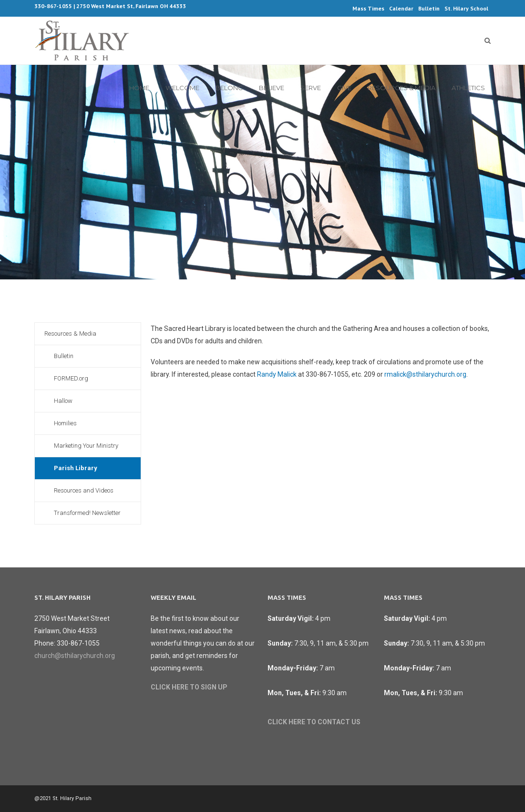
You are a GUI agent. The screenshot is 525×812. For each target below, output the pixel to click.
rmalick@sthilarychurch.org (425, 374)
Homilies (65, 423)
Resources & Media (401, 88)
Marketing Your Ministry (86, 446)
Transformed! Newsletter (87, 513)
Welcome (182, 88)
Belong (229, 88)
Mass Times (368, 8)
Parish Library (76, 468)
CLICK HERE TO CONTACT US (314, 722)
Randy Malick (277, 374)
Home (139, 88)
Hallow (63, 401)
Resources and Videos (84, 490)
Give (344, 88)
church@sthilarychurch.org (75, 656)
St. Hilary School (466, 8)
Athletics (468, 88)
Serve (311, 88)
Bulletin (429, 8)
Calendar (401, 8)
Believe (272, 88)
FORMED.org (71, 378)
